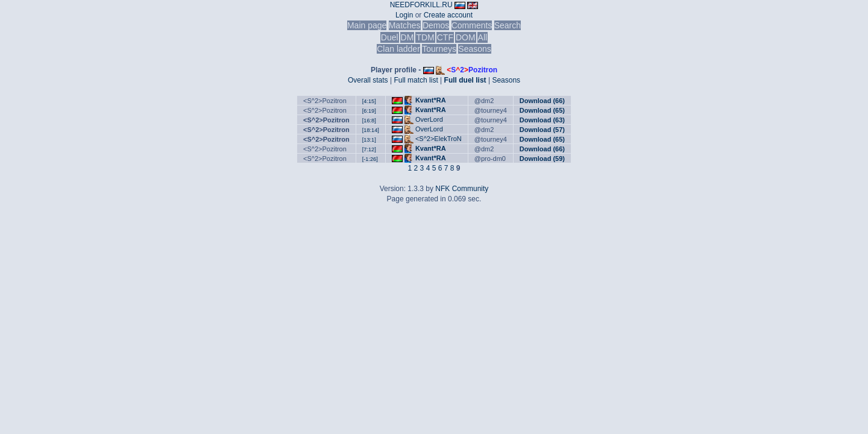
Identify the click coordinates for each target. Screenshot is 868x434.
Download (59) (542, 159)
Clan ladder (398, 49)
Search (508, 25)
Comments (472, 25)
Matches (405, 25)
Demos (436, 25)
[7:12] (369, 149)
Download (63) (542, 120)
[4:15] (369, 101)
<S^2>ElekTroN (439, 139)
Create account (448, 15)
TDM (425, 37)
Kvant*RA (431, 100)
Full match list (416, 80)
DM (407, 37)
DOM (466, 37)
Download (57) (542, 130)
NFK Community (462, 189)
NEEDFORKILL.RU (421, 5)
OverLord (429, 119)
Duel (390, 37)
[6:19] (369, 111)
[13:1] (369, 140)
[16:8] (369, 121)
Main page (367, 25)
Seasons (474, 49)
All (483, 37)
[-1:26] (370, 159)
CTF (445, 37)
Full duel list (465, 80)
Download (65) (542, 110)
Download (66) (542, 101)
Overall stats (368, 80)
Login (404, 15)
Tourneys (439, 49)
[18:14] (371, 130)
